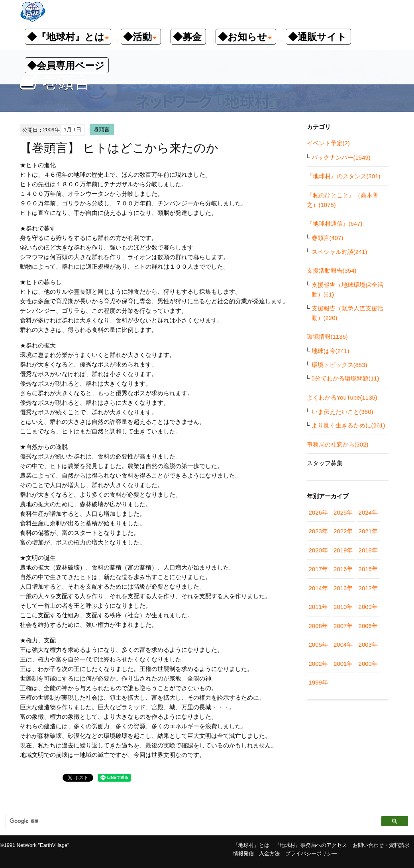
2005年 (318, 645)
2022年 (343, 531)
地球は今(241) (331, 351)
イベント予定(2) (328, 143)
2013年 (343, 588)
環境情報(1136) (327, 336)
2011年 (318, 607)
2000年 (368, 664)
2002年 (318, 664)
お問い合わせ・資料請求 (381, 845)
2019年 (343, 550)
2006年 (368, 626)
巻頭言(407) (328, 238)
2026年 (318, 512)
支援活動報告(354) (332, 270)
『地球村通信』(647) (335, 223)
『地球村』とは (251, 845)
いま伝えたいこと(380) (342, 412)
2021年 (368, 531)
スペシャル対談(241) (339, 252)
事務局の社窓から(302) (338, 444)
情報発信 (243, 853)
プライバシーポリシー (311, 853)
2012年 (368, 588)
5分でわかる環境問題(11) (345, 378)
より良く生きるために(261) (348, 425)
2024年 (368, 512)
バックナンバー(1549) (341, 157)
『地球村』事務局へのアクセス (311, 845)
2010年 (343, 607)
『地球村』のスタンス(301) (344, 176)
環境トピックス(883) (339, 365)
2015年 (368, 569)
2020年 (318, 550)
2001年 (343, 664)
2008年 (318, 626)
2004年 (343, 645)
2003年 (368, 645)
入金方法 (269, 853)
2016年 (343, 569)
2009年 (368, 607)
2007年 (343, 626)
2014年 (318, 588)
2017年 (318, 569)
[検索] (190, 821)
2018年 (368, 550)
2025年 (343, 512)
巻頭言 (102, 130)
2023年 (318, 531)
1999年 (318, 682)
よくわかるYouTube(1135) (342, 397)
